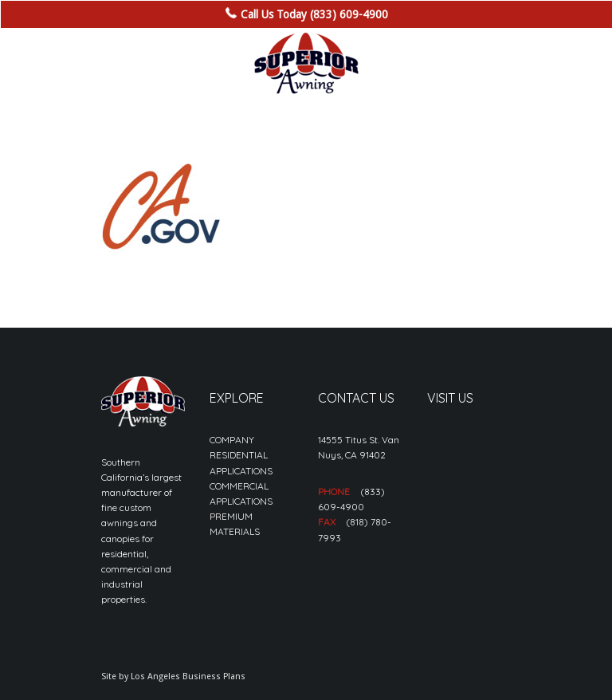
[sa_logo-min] (306, 64)
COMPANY (232, 440)
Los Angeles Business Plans (188, 676)
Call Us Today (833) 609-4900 (314, 14)
